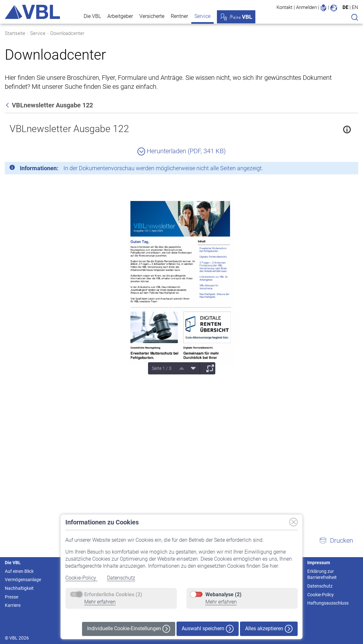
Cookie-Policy (81, 578)
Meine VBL (236, 17)
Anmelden (306, 7)
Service (202, 16)
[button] (336, 540)
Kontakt (285, 7)
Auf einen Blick (19, 571)
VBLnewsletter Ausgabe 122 (69, 129)
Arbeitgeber (120, 16)
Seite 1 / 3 (162, 368)
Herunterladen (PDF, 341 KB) (182, 151)
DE (345, 7)
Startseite (15, 33)
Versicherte (152, 16)
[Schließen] (336, 169)
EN (355, 7)
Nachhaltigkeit (19, 588)
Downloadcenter (67, 33)
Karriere (13, 605)
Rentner (179, 16)
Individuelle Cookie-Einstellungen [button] (129, 629)
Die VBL (92, 16)
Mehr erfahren (100, 602)
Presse (12, 597)
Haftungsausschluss (328, 603)
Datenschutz (121, 578)
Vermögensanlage (23, 580)
